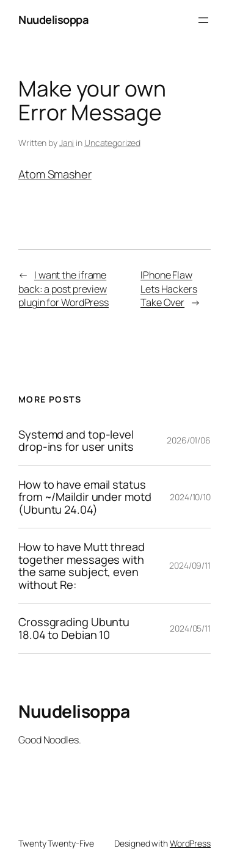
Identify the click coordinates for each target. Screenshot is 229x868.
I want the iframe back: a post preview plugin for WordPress (64, 289)
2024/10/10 (190, 497)
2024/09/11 (190, 565)
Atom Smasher (55, 174)
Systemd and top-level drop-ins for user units (76, 441)
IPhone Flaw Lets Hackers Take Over (169, 289)
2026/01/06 (189, 440)
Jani (67, 143)
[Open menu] (203, 20)
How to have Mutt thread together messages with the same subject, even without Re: (82, 566)
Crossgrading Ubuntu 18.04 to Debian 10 (74, 628)
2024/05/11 (190, 628)
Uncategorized (112, 143)
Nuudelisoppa (53, 20)
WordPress (190, 843)
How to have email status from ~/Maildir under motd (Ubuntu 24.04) (85, 497)
